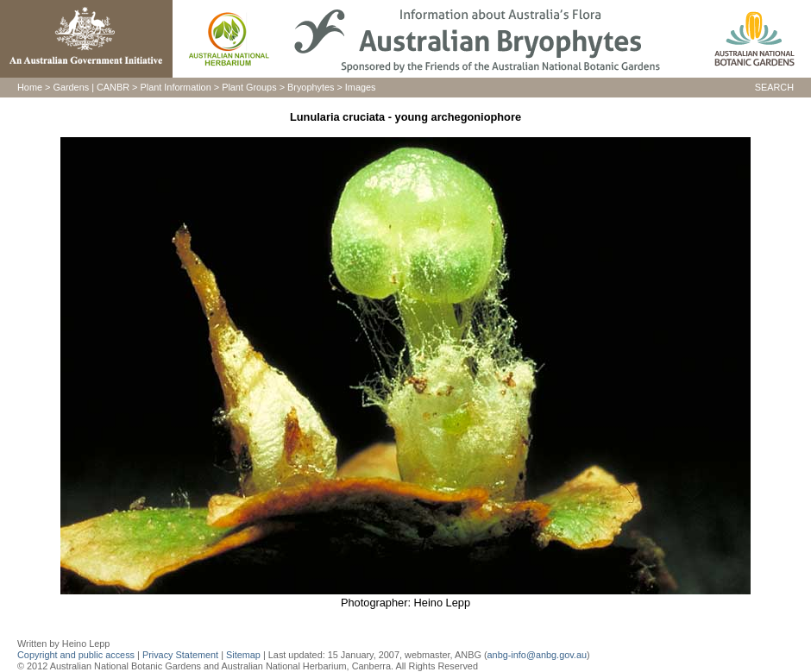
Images (361, 87)
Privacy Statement (182, 655)
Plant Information (176, 87)
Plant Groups (249, 87)
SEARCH (774, 87)
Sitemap (243, 655)
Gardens (71, 87)
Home (30, 87)
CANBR (113, 87)
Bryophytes (311, 87)
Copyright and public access (76, 655)
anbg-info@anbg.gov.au (537, 655)
